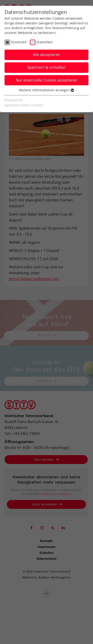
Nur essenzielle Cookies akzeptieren (47, 80)
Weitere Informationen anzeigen (46, 90)
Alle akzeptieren (46, 55)
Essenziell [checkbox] (19, 42)
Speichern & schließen (46, 67)
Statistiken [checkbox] (45, 42)
